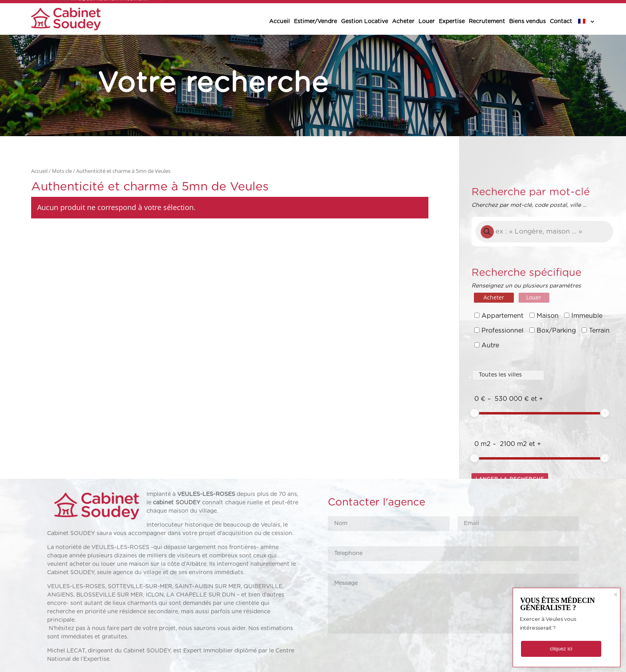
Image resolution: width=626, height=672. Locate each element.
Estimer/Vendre (315, 22)
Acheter (403, 22)
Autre (490, 345)
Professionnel (502, 331)
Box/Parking (556, 331)
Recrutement (487, 22)
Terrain (599, 331)
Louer (427, 22)
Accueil (279, 22)
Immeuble (587, 316)
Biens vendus (527, 22)
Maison (548, 316)
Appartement (502, 316)
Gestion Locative (365, 22)
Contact (561, 22)
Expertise (452, 22)
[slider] (474, 413)
